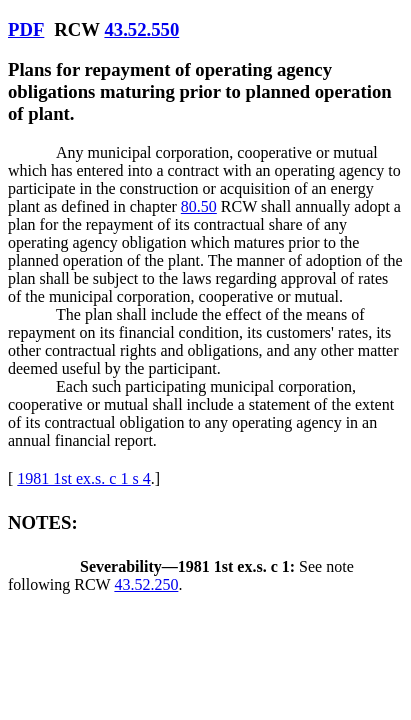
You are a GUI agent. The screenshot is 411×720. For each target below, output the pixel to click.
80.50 (199, 206)
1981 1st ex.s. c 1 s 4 (83, 478)
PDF (26, 29)
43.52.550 (141, 29)
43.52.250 (146, 584)
